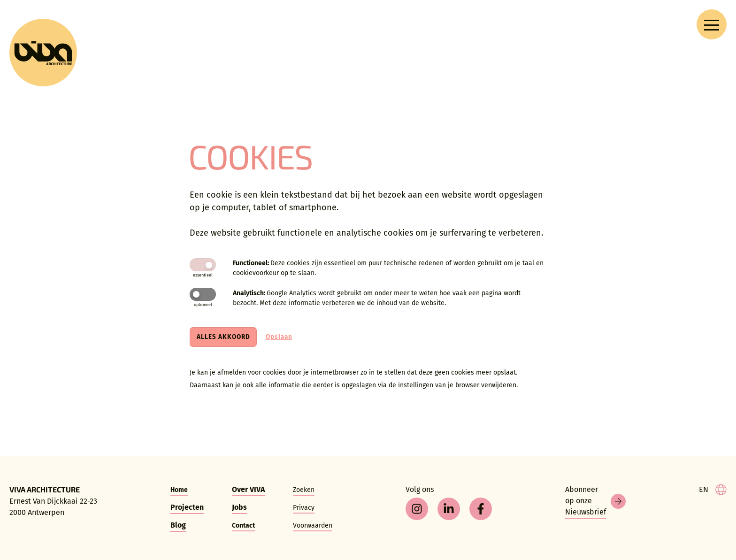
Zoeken (304, 490)
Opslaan (279, 337)
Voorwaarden (313, 525)
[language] (713, 490)
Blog (178, 525)
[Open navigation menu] (712, 24)
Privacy (304, 508)
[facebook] (481, 509)
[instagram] (417, 509)
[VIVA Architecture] (43, 53)
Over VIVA (248, 489)
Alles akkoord (223, 337)
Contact (243, 525)
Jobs (239, 507)
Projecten (187, 507)
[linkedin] (449, 509)
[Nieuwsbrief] (595, 501)
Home (179, 490)
